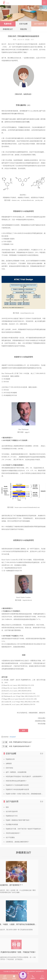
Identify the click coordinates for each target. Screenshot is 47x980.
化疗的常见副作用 (12, 812)
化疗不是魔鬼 (10, 837)
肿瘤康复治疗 (8, 30)
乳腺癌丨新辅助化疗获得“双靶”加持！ (18, 820)
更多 (42, 754)
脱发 (7, 807)
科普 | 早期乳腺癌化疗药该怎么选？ (21, 742)
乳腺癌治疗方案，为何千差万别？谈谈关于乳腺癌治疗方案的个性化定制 (25, 829)
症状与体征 (9, 768)
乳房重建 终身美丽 (12, 825)
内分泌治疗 (13, 737)
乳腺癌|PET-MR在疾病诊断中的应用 (17, 789)
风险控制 (23, 30)
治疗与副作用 (39, 25)
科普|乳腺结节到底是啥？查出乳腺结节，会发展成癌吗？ (24, 777)
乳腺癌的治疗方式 (12, 816)
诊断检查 (9, 764)
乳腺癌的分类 (10, 759)
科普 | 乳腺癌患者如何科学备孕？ (20, 746)
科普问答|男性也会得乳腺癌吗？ (16, 781)
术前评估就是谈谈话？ (13, 833)
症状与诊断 (23, 25)
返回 (23, 730)
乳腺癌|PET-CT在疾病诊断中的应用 (17, 785)
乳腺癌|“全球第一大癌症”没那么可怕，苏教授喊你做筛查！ (25, 794)
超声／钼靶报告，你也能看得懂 (16, 772)
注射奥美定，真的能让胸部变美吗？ (18, 842)
